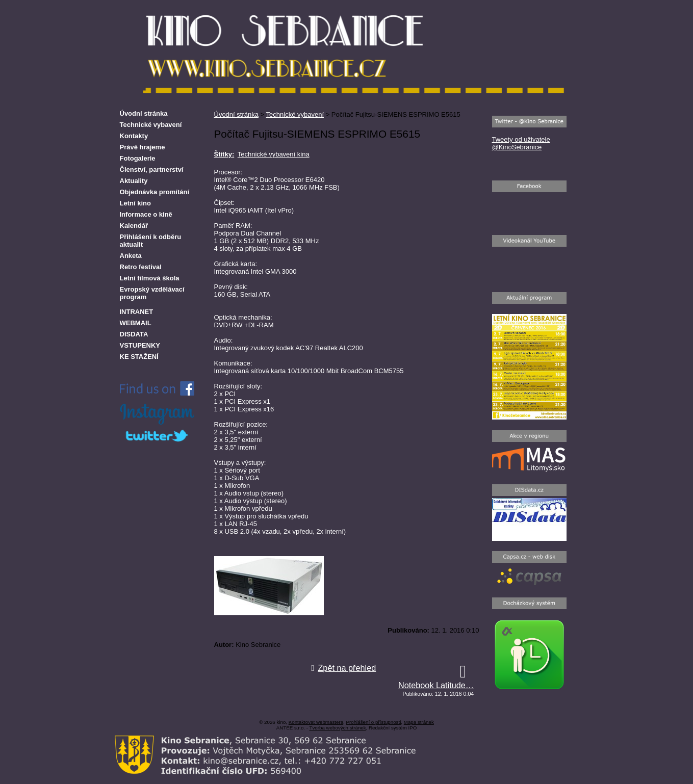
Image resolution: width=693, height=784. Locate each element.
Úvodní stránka (236, 114)
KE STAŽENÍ (139, 357)
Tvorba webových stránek (338, 728)
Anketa (131, 256)
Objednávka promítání (155, 192)
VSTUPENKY (140, 345)
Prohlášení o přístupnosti (373, 722)
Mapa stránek (419, 722)
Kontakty (134, 136)
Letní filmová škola (150, 278)
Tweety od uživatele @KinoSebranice (521, 143)
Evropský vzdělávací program (152, 293)
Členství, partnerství (152, 169)
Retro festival (141, 267)
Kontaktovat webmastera (316, 722)
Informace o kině (146, 214)
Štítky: (224, 154)
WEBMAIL (136, 323)
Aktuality (134, 181)
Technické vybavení (295, 114)
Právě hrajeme (143, 147)
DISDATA (134, 334)
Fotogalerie (138, 158)
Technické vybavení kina (274, 154)
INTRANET (137, 312)
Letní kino (135, 203)
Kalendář (134, 226)
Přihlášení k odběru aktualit (151, 241)
